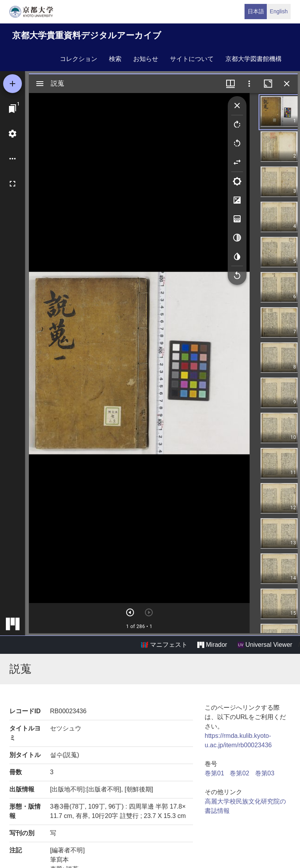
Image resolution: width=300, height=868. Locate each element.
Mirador (212, 645)
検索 (115, 59)
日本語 (256, 11)
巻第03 (265, 773)
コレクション (79, 59)
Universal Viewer (265, 645)
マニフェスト (164, 645)
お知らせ (146, 59)
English (279, 11)
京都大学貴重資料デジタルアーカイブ (87, 35)
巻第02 (239, 773)
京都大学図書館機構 (254, 59)
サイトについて (192, 59)
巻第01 (214, 773)
